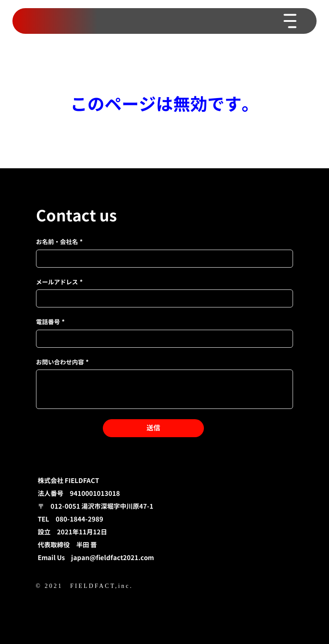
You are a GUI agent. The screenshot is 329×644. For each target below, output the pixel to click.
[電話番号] (162, 339)
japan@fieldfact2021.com (112, 558)
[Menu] (290, 21)
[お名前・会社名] (162, 259)
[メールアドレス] (162, 298)
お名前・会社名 (59, 242)
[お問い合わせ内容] (164, 389)
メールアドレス (59, 282)
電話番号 (50, 322)
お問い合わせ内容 (62, 362)
